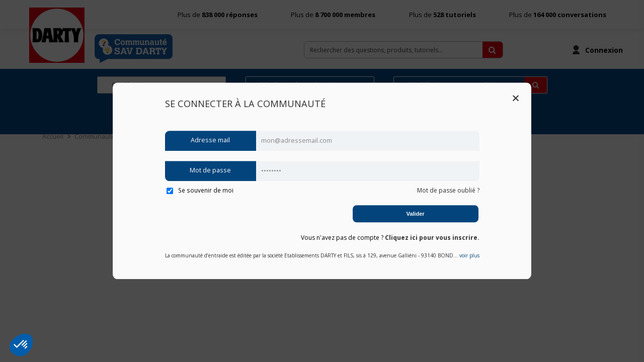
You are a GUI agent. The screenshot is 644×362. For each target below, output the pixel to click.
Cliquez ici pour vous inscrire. (432, 238)
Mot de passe (210, 171)
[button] (21, 345)
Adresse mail (210, 141)
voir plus (469, 256)
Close (516, 98)
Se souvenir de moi (200, 190)
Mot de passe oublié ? (448, 190)
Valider (415, 214)
